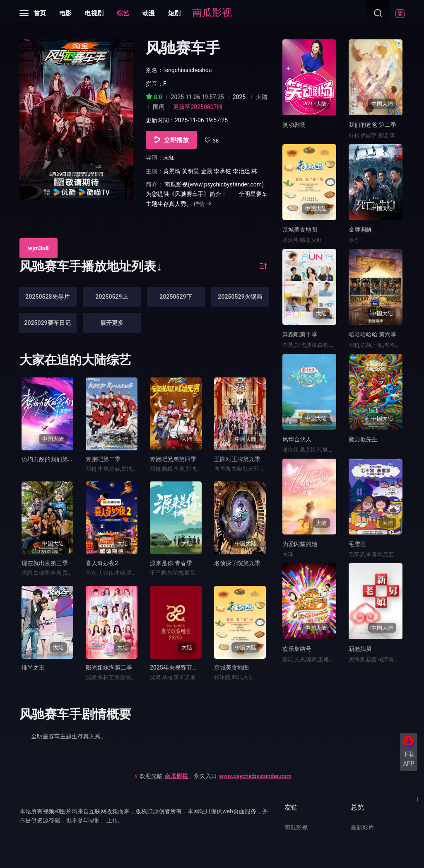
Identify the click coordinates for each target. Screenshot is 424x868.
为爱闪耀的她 (300, 544)
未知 (169, 157)
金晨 (207, 171)
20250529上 (111, 297)
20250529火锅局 (240, 297)
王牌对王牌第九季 (237, 459)
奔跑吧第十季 (300, 334)
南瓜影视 (212, 13)
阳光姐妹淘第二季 (109, 667)
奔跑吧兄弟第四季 (173, 459)
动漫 (149, 13)
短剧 (174, 13)
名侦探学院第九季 (237, 563)
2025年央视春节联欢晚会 (183, 667)
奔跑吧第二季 (103, 459)
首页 (40, 13)
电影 (65, 13)
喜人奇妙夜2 (102, 563)
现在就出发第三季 (45, 563)
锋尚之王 (33, 667)
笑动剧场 (294, 125)
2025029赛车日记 (47, 323)
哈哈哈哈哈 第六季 (372, 334)
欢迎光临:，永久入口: (216, 776)
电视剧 (94, 13)
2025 (239, 97)
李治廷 (241, 171)
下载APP (409, 759)
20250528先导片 (47, 297)
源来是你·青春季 (171, 563)
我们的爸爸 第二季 (372, 125)
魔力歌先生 (363, 439)
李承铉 (222, 171)
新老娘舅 (360, 649)
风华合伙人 (297, 439)
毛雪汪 (357, 544)
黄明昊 (190, 171)
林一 (257, 171)
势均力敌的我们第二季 (51, 459)
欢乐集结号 (297, 649)
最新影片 (362, 827)
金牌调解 (360, 230)
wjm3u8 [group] (39, 248)
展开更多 (112, 323)
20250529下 (176, 297)
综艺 (123, 13)
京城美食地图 (231, 667)
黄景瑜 (172, 171)
